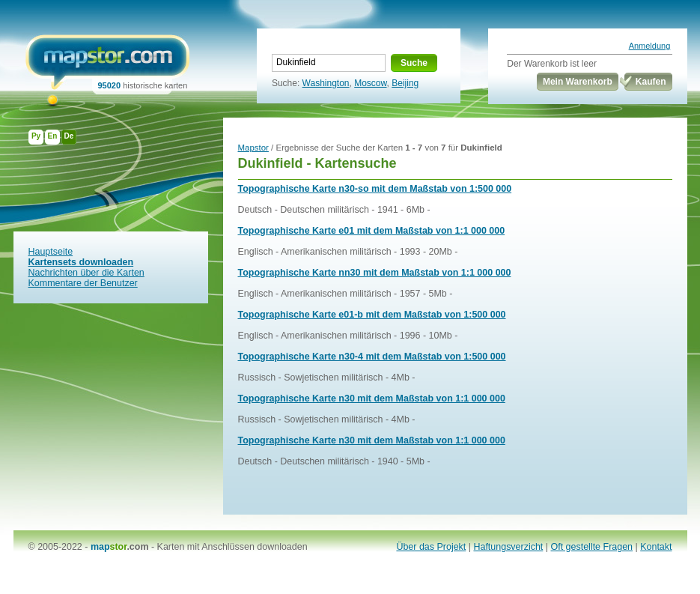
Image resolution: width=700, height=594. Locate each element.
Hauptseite (51, 252)
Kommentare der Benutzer (83, 283)
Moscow (370, 83)
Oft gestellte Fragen (592, 547)
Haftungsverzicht (508, 547)
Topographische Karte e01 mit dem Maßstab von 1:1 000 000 (372, 231)
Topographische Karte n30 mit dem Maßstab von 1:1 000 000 (372, 398)
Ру (36, 136)
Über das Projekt (431, 547)
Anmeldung (650, 46)
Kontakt (656, 547)
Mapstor (253, 148)
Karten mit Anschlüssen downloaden (232, 547)
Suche (414, 63)
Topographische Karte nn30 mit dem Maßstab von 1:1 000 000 (375, 273)
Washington (326, 83)
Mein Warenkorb (578, 82)
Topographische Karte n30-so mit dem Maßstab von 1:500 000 (375, 189)
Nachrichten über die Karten (86, 273)
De (69, 136)
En (53, 136)
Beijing (405, 83)
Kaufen (651, 82)
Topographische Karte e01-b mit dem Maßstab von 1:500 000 (372, 315)
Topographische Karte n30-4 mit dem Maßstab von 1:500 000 (372, 357)
